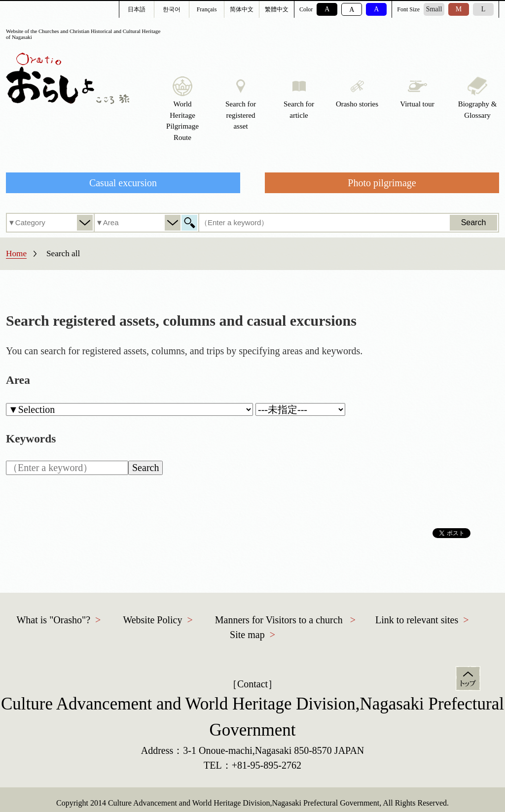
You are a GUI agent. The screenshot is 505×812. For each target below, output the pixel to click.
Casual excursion (123, 183)
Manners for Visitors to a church (279, 620)
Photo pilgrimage (382, 183)
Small (434, 9)
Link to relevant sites (417, 620)
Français (207, 9)
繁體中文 (277, 9)
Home (16, 254)
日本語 (137, 9)
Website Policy (152, 620)
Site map (247, 635)
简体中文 (242, 9)
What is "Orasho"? (53, 620)
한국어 (172, 9)
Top (468, 678)
